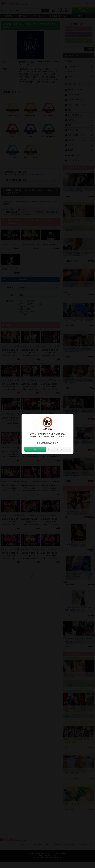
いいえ (60, 449)
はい (35, 449)
